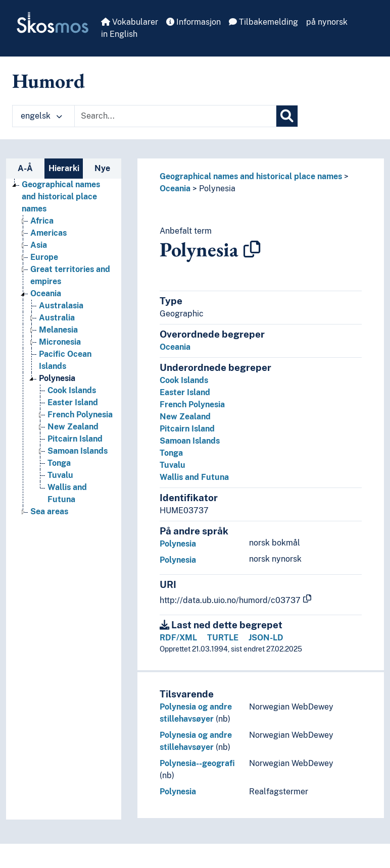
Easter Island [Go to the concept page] (73, 402)
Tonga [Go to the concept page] (59, 463)
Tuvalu (173, 465)
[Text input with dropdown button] (175, 116)
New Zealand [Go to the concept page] (73, 427)
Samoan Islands (190, 441)
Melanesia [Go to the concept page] (58, 330)
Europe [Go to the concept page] (44, 257)
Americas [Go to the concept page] (48, 233)
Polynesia (217, 188)
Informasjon (193, 22)
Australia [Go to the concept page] (57, 318)
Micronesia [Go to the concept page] (60, 342)
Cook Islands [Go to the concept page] (72, 390)
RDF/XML (178, 638)
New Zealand (185, 417)
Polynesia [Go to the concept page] (57, 378)
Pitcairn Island (187, 429)
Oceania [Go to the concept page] (46, 293)
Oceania (175, 188)
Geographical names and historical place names (251, 176)
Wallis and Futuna (194, 477)
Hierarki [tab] (64, 168)
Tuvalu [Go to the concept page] (60, 475)
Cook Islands (184, 380)
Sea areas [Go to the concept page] (49, 511)
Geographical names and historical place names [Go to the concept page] (61, 197)
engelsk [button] (41, 116)
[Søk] (287, 116)
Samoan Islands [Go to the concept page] (78, 451)
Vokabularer (130, 22)
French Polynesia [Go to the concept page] (80, 415)
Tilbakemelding (263, 22)
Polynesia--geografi (197, 763)
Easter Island (185, 392)
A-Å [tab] (25, 168)
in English (119, 34)
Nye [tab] (102, 168)
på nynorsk (327, 22)
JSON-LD (266, 638)
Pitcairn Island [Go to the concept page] (75, 439)
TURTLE (223, 638)
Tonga (171, 453)
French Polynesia (192, 404)
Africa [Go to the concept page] (42, 221)
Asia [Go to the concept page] (39, 245)
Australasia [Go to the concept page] (61, 306)
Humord (48, 81)
